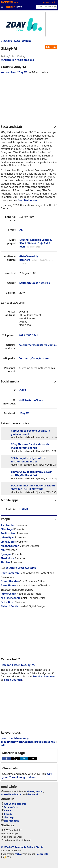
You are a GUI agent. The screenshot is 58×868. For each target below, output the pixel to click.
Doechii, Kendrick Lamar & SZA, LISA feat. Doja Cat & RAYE (36, 243)
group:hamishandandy (15, 738)
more (16, 2)
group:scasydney (45, 742)
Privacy (8, 814)
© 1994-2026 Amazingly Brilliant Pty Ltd (22, 847)
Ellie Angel (7, 529)
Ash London (8, 525)
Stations (26, 41)
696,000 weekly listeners (29, 258)
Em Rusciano (9, 533)
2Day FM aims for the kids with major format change (30, 446)
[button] (7, 758)
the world (33, 794)
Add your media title (15, 804)
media (14, 7)
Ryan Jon (6, 554)
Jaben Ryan (8, 537)
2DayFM (24, 413)
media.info (6, 41)
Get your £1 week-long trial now (27, 775)
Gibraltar (17, 794)
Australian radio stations (17, 60)
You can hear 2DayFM (14, 72)
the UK (31, 791)
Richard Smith (9, 606)
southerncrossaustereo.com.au (38, 345)
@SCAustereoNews (31, 400)
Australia (6, 794)
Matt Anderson (10, 546)
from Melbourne (28, 200)
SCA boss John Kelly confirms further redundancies (29, 460)
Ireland (39, 791)
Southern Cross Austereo (35, 283)
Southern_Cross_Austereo (34, 358)
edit (3, 745)
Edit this (51, 47)
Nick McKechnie (11, 598)
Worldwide (7, 2)
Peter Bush (8, 602)
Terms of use (11, 807)
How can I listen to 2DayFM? (18, 665)
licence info (42, 854)
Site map (9, 817)
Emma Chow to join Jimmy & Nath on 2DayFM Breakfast (32, 474)
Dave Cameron (10, 573)
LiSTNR (24, 509)
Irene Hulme (8, 585)
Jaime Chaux (8, 594)
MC (3, 550)
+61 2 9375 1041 (28, 335)
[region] (29, 101)
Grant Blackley (10, 581)
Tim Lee (6, 562)
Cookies (8, 811)
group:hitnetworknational (17, 742)
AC (21, 230)
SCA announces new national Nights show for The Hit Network (33, 487)
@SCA (23, 390)
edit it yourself (13, 680)
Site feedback (11, 821)
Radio (17, 41)
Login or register (49, 2)
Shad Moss (7, 558)
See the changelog (44, 676)
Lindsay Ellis (8, 542)
